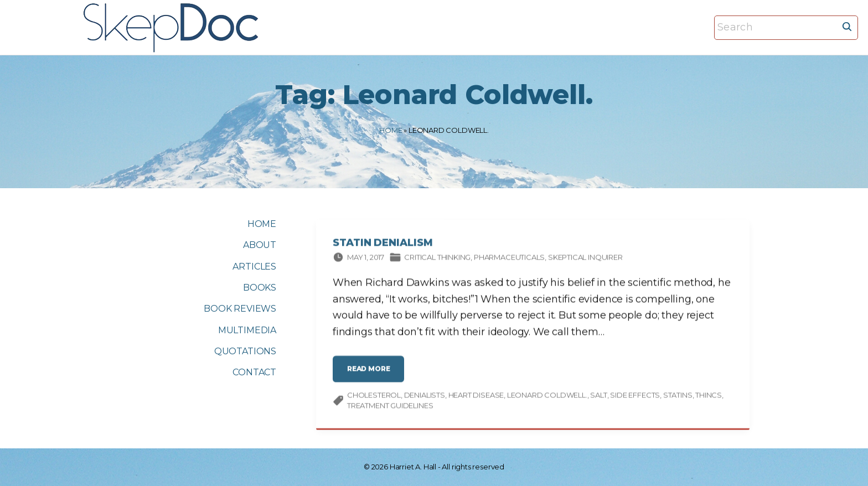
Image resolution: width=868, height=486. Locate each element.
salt (598, 396)
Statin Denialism (383, 244)
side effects (635, 396)
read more (371, 374)
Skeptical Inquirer (585, 258)
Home (391, 130)
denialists (425, 396)
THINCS (709, 396)
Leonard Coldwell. (547, 396)
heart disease (476, 396)
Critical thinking (437, 258)
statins (678, 396)
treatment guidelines (390, 407)
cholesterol (374, 396)
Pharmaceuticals (509, 258)
